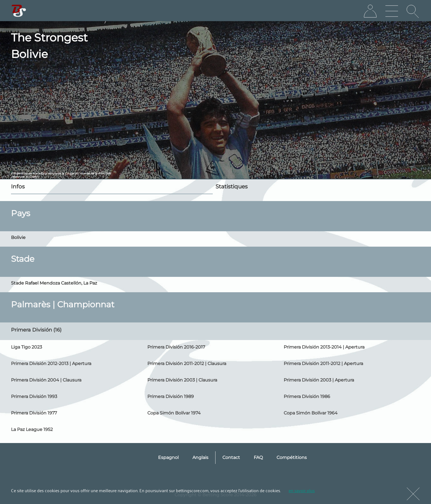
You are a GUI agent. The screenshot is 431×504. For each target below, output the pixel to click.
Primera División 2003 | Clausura (182, 380)
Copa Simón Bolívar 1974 (174, 413)
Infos (18, 186)
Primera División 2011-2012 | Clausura (187, 364)
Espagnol (168, 457)
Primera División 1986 (307, 396)
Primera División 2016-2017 (176, 347)
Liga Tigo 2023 (27, 347)
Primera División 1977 (34, 413)
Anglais (200, 457)
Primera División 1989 (171, 396)
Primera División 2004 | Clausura (46, 380)
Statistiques (232, 186)
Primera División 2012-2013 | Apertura (51, 364)
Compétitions (292, 457)
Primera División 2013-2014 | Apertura (324, 347)
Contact (231, 457)
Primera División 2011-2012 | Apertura (323, 364)
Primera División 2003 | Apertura (319, 380)
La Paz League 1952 (32, 429)
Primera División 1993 (34, 396)
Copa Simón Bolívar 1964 (311, 413)
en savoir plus (302, 490)
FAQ (258, 457)
